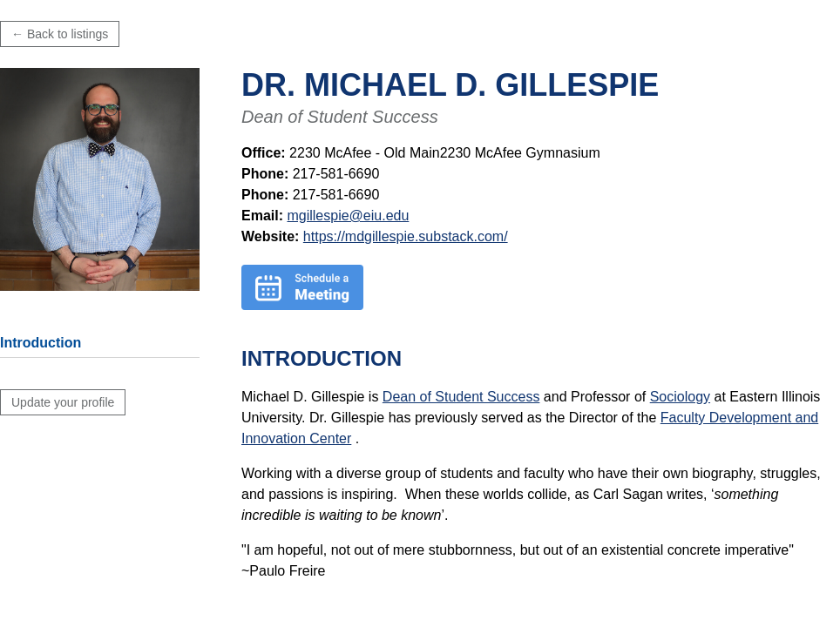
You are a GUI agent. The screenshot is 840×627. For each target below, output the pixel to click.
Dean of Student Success (461, 397)
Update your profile (63, 402)
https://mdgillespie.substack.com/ (406, 236)
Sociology (680, 397)
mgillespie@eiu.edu (348, 216)
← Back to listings (60, 34)
